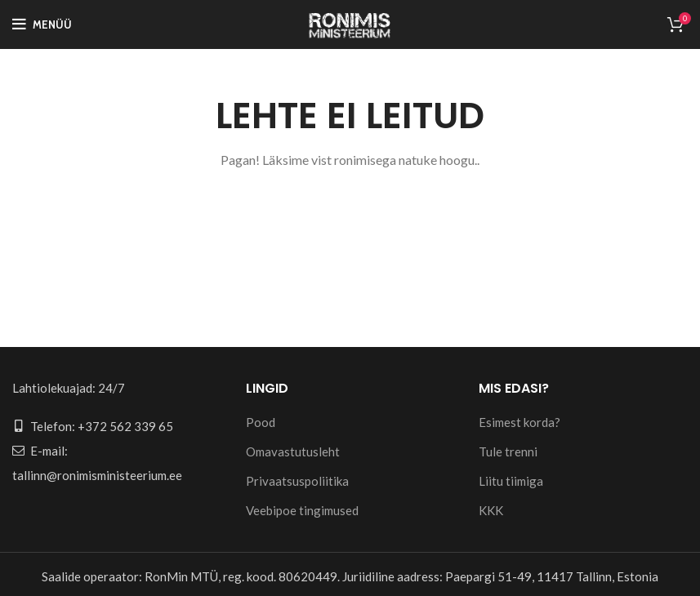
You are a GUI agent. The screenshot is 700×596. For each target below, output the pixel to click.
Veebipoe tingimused (302, 510)
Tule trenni (508, 451)
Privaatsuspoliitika (297, 481)
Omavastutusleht (293, 451)
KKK (491, 510)
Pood (261, 422)
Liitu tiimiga (511, 481)
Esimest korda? (519, 422)
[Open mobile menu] (42, 24)
